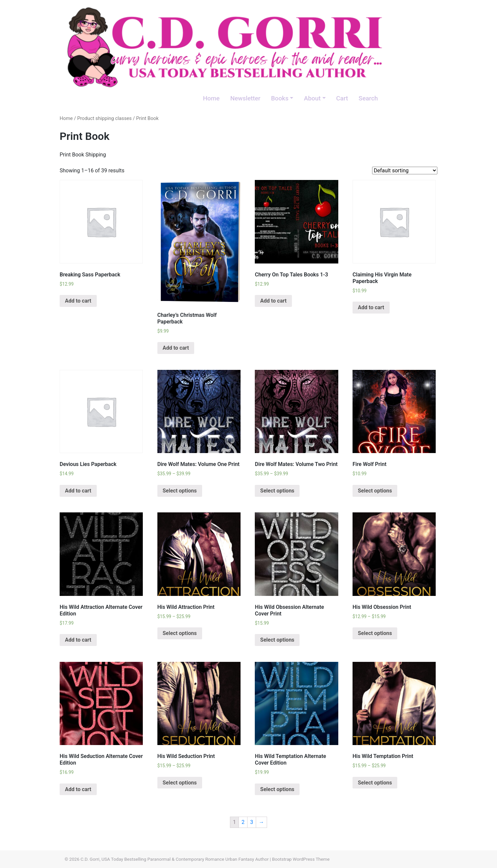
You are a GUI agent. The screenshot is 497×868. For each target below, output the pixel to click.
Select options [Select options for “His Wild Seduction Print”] (180, 783)
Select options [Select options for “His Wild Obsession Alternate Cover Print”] (277, 640)
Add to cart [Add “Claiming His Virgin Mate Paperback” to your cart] (371, 307)
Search (368, 98)
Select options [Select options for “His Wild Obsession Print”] (375, 633)
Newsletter (245, 98)
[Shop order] (405, 171)
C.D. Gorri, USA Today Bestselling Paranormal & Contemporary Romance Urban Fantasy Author (175, 859)
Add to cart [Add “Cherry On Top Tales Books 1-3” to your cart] (273, 301)
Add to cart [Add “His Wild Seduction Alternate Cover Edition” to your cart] (78, 789)
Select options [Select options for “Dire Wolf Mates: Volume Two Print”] (277, 491)
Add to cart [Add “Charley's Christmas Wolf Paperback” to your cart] (176, 348)
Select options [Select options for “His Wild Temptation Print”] (375, 783)
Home (211, 98)
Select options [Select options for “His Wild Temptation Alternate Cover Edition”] (277, 789)
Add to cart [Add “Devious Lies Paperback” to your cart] (78, 491)
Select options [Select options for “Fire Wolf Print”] (375, 491)
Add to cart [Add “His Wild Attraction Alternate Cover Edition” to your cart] (78, 640)
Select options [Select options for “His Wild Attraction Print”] (180, 633)
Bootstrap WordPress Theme (301, 859)
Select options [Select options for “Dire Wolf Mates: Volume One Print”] (180, 491)
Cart (342, 98)
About (312, 98)
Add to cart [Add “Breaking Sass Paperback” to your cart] (78, 301)
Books (280, 98)
